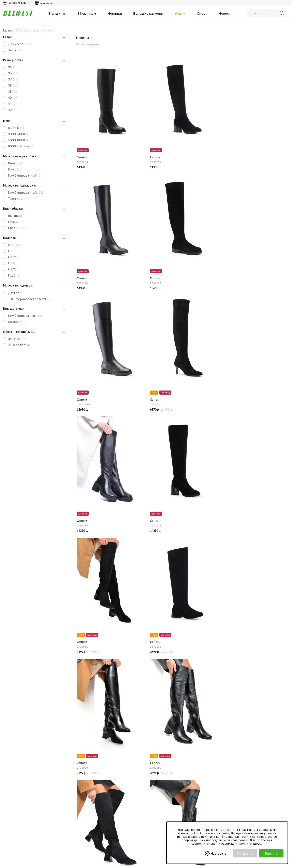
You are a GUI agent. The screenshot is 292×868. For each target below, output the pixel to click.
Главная (9, 30)
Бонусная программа (244, 777)
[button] (85, 39)
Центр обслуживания (141, 769)
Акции (180, 13)
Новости (226, 13)
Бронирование (137, 777)
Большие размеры (149, 13)
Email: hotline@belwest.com (23, 798)
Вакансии (82, 805)
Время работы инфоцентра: (23, 769)
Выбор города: (18, 3)
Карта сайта (84, 810)
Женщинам (57, 13)
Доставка (134, 788)
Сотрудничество (87, 799)
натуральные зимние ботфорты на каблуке (113, 726)
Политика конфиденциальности (200, 783)
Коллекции (186, 799)
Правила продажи (139, 805)
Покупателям (188, 769)
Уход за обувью (189, 810)
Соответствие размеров (194, 805)
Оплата (132, 794)
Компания (82, 769)
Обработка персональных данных (201, 788)
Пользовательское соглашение (199, 777)
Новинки (115, 13)
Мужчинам (87, 13)
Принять (271, 853)
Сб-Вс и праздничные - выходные (27, 783)
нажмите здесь (250, 844)
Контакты (82, 783)
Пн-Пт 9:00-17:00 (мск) (20, 777)
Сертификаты (188, 794)
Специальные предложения (249, 769)
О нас (80, 777)
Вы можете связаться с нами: (24, 790)
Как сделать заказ (139, 783)
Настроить (219, 853)
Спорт (202, 13)
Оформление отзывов (142, 810)
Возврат (133, 799)
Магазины (44, 3)
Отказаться (245, 853)
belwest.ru (146, 862)
